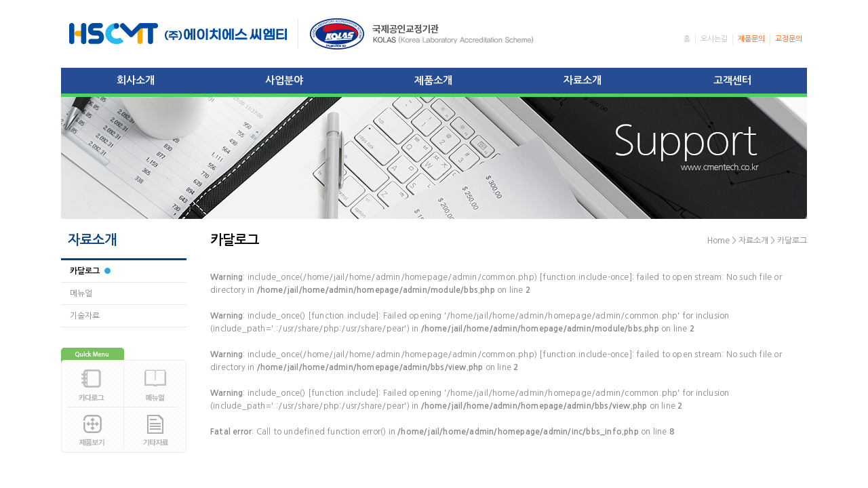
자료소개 (583, 80)
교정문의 (789, 39)
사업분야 (284, 80)
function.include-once (586, 277)
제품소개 (433, 80)
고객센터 (732, 80)
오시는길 (714, 39)
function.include (343, 316)
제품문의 (751, 39)
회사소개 (136, 80)
